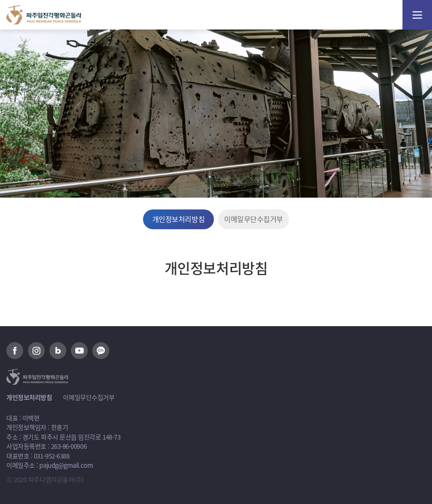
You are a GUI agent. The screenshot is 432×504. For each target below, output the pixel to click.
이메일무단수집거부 (254, 219)
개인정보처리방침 (178, 219)
